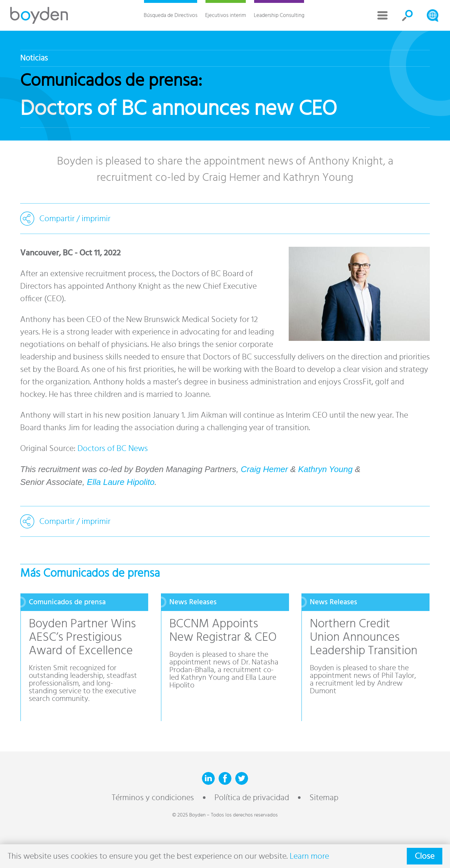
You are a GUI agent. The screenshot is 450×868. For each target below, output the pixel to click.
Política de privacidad (252, 798)
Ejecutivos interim (226, 15)
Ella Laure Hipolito (121, 482)
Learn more (309, 856)
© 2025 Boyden (189, 815)
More (382, 15)
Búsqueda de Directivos (171, 15)
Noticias (34, 58)
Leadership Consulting (279, 15)
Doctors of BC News (113, 448)
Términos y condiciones (153, 798)
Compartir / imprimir (75, 219)
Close (425, 856)
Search (407, 15)
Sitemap (324, 798)
